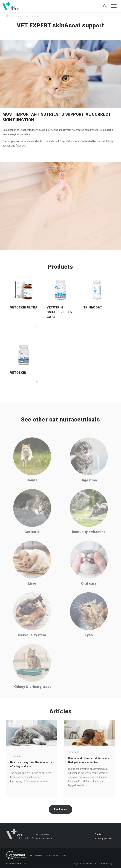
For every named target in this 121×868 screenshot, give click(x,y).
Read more (60, 809)
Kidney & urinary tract (32, 696)
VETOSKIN (18, 373)
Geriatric (32, 541)
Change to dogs (61, 4)
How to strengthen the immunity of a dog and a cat (31, 764)
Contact (99, 834)
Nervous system (32, 644)
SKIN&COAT (93, 307)
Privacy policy (103, 839)
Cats (19, 16)
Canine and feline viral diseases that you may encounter (89, 760)
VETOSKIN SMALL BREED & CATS (59, 312)
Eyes (89, 644)
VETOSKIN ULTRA (24, 307)
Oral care (89, 592)
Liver (32, 592)
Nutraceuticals (32, 16)
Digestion (89, 489)
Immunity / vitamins (89, 541)
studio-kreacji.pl (107, 864)
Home (9, 16)
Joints (32, 489)
